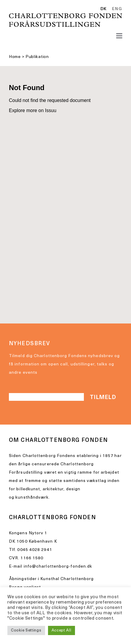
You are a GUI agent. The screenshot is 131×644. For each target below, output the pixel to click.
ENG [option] (117, 9)
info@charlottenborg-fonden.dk (58, 567)
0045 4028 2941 (35, 550)
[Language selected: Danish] (113, 10)
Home (15, 57)
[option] (116, 9)
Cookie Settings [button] (26, 630)
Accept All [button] (61, 630)
